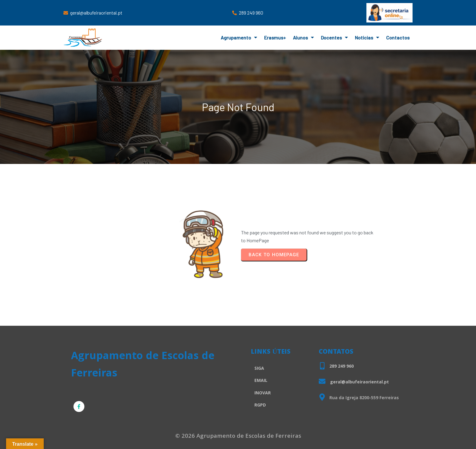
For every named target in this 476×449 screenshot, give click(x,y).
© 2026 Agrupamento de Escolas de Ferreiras (238, 437)
